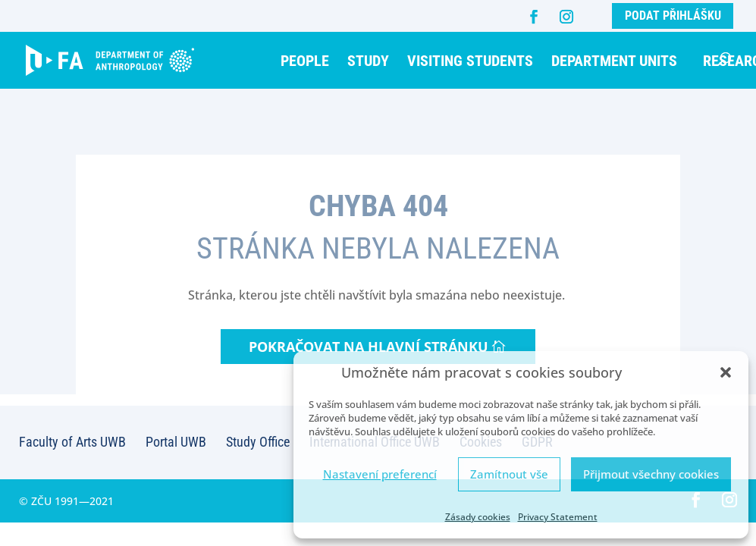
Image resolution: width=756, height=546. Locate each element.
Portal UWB (176, 442)
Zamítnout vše (509, 474)
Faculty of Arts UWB (72, 442)
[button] (726, 372)
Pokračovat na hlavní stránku (369, 347)
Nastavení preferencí (380, 474)
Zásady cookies (478, 517)
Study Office (258, 442)
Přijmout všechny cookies (651, 474)
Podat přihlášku (673, 16)
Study (368, 61)
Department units (614, 61)
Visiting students (470, 61)
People (305, 61)
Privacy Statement (558, 517)
